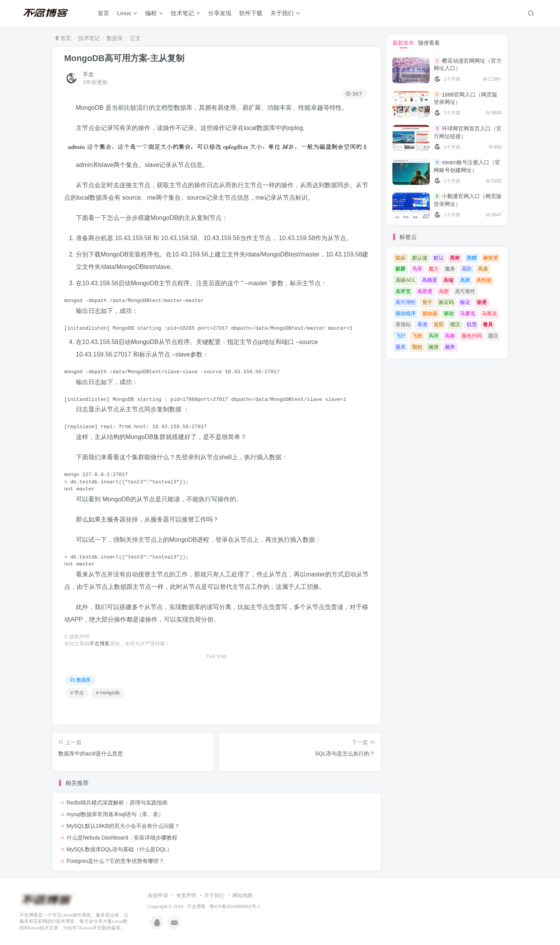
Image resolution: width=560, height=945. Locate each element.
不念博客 (100, 644)
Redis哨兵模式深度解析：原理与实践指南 (117, 803)
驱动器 (430, 314)
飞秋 (417, 336)
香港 (422, 324)
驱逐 (482, 302)
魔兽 (450, 269)
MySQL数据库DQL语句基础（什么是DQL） (119, 849)
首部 (439, 324)
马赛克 (468, 314)
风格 (450, 336)
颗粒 (417, 347)
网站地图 (243, 895)
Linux (127, 13)
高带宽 (403, 291)
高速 (483, 269)
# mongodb (108, 693)
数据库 (115, 38)
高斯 (465, 280)
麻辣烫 (491, 258)
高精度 (430, 280)
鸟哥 (417, 269)
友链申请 (158, 895)
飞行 (401, 336)
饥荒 (472, 324)
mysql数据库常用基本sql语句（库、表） (115, 814)
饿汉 (455, 324)
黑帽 (472, 258)
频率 (450, 347)
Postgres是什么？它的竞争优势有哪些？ (115, 861)
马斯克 (489, 314)
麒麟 (401, 269)
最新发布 (403, 43)
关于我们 (285, 13)
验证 (465, 302)
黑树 (455, 258)
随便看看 (429, 43)
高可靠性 (465, 291)
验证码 (446, 302)
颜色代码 (472, 336)
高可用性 (406, 302)
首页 (103, 13)
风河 (434, 336)
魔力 (434, 269)
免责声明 (186, 895)
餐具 (488, 324)
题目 (493, 336)
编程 (154, 13)
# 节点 (77, 693)
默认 (439, 258)
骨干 (427, 302)
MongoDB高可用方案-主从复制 (124, 58)
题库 (401, 347)
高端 (448, 280)
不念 (88, 74)
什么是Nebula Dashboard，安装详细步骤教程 (122, 838)
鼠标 (401, 258)
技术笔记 (185, 13)
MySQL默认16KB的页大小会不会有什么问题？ (123, 826)
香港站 (403, 324)
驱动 (449, 314)
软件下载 (251, 13)
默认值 (420, 258)
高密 (444, 291)
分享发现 (220, 13)
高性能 (484, 280)
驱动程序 (406, 314)
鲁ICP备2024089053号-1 (235, 906)
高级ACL (405, 280)
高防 (467, 269)
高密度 (425, 291)
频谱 (434, 347)
